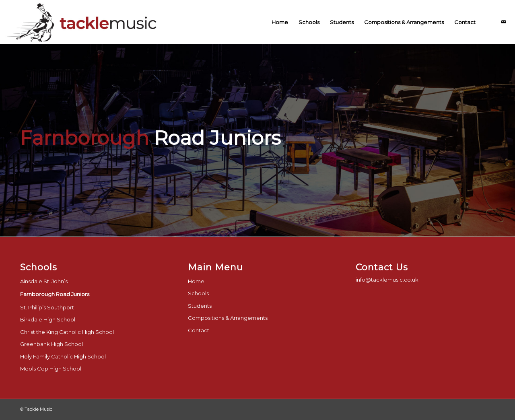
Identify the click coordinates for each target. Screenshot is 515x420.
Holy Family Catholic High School (63, 356)
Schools (198, 293)
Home (196, 281)
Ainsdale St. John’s (44, 281)
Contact (199, 330)
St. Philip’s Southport (47, 307)
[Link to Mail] (504, 22)
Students (200, 306)
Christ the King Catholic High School (67, 332)
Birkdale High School (48, 319)
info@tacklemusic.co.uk (387, 280)
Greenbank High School (51, 344)
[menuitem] (280, 22)
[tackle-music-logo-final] (83, 22)
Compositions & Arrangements (228, 318)
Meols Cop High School (51, 369)
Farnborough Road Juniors (55, 294)
